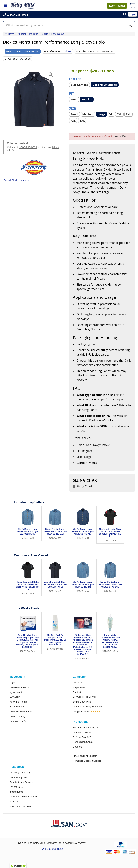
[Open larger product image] (34, 100)
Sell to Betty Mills (82, 702)
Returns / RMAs (18, 721)
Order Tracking (17, 716)
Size (73, 108)
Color (75, 79)
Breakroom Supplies (20, 806)
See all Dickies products (16, 180)
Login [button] (133, 14)
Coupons (78, 747)
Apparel (14, 801)
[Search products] (69, 25)
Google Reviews (81, 711)
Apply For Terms (18, 702)
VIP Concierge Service (85, 697)
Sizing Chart (84, 486)
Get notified (120, 136)
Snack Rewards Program (86, 727)
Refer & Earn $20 (82, 737)
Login (12, 682)
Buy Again (15, 697)
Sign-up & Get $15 (83, 732)
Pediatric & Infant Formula (23, 797)
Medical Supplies (19, 777)
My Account (16, 692)
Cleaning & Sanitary (20, 772)
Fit (72, 93)
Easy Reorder (17, 707)
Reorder (117, 6)
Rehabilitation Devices (21, 782)
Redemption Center (83, 742)
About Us (78, 682)
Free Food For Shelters (85, 756)
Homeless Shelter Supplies (87, 761)
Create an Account (19, 687)
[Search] (130, 25)
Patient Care (16, 787)
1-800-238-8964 (28, 147)
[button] (125, 14)
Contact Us (79, 692)
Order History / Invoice (21, 711)
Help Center (79, 687)
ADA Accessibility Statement (88, 707)
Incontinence (16, 792)
